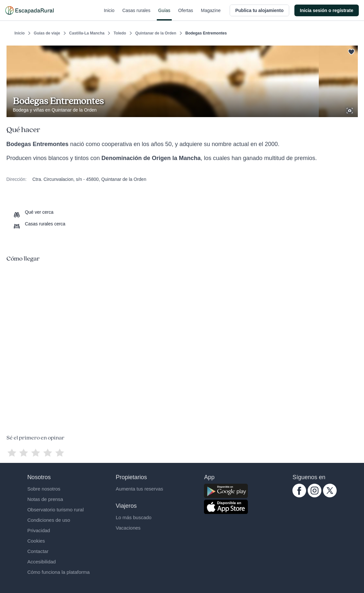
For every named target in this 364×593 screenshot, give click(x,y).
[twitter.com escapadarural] (330, 496)
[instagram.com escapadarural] (315, 496)
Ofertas (186, 14)
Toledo (120, 33)
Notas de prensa (45, 499)
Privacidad (39, 530)
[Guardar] (351, 51)
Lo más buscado (134, 517)
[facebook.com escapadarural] (299, 496)
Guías (164, 14)
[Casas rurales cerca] (39, 224)
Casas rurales (136, 14)
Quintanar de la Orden (156, 33)
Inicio (109, 14)
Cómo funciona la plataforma (59, 572)
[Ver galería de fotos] (350, 110)
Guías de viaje (47, 33)
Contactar (38, 551)
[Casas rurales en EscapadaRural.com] (29, 10)
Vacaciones (128, 528)
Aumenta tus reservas (140, 489)
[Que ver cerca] (33, 212)
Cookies (36, 541)
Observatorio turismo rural (55, 510)
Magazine (211, 14)
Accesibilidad (42, 562)
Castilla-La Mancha (87, 33)
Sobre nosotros (44, 489)
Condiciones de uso (49, 520)
